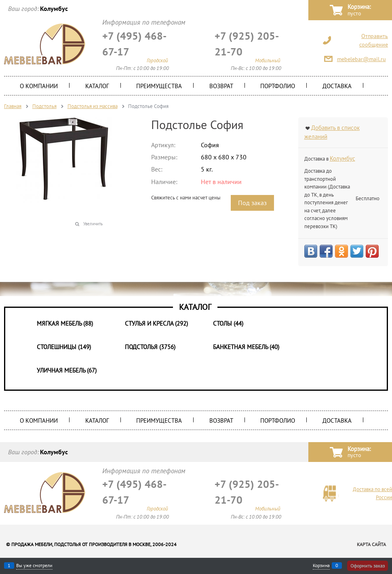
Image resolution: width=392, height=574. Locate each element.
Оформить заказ (368, 566)
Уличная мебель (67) (67, 370)
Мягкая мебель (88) (65, 323)
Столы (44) (228, 323)
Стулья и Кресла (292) (156, 323)
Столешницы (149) (64, 347)
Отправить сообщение (374, 40)
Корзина (321, 566)
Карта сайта (371, 544)
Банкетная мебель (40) (246, 347)
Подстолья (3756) (150, 347)
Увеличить (93, 224)
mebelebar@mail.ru (361, 59)
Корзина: (359, 10)
